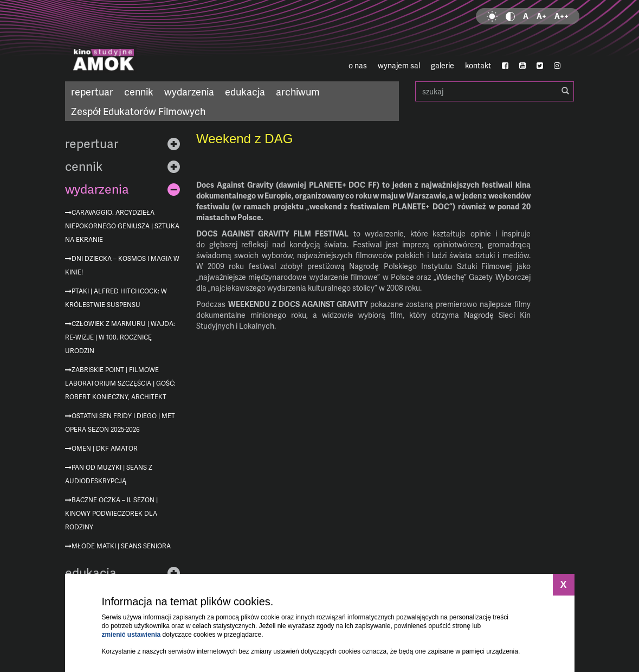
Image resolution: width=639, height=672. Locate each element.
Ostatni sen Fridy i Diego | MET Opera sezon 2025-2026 (120, 423)
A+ (541, 16)
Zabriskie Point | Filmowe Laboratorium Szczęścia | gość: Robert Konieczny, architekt (120, 383)
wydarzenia (189, 91)
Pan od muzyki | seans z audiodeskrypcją (109, 474)
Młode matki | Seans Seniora (121, 546)
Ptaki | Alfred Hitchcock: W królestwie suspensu (116, 298)
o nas (358, 65)
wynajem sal (399, 65)
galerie (443, 65)
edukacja (245, 91)
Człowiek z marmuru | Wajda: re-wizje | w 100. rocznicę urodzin (120, 337)
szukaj (495, 91)
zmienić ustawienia (131, 635)
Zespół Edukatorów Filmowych (138, 111)
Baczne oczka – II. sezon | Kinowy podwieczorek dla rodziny (111, 513)
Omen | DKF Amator (105, 448)
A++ (561, 16)
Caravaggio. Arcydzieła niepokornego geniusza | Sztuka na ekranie (122, 226)
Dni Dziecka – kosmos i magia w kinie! (122, 265)
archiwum (298, 91)
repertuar (92, 91)
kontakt (478, 65)
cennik (139, 91)
